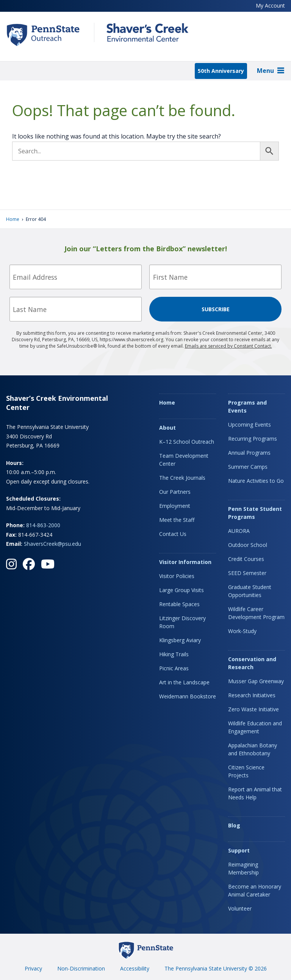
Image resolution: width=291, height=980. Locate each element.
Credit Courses (246, 559)
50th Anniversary (221, 71)
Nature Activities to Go (256, 481)
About (167, 428)
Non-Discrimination (81, 968)
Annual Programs (249, 453)
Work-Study (242, 631)
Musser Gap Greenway (256, 681)
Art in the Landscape (184, 682)
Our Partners (175, 492)
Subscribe (216, 309)
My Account (270, 6)
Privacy (33, 968)
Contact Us (173, 534)
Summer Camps (248, 467)
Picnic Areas (174, 668)
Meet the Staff (177, 520)
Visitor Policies (177, 576)
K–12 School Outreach (187, 442)
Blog (234, 825)
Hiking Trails (174, 654)
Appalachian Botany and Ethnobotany (253, 749)
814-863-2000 (43, 525)
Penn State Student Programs (255, 513)
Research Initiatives (252, 695)
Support (239, 850)
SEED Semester (247, 573)
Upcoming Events (250, 425)
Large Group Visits (181, 590)
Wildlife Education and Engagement (255, 727)
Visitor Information (185, 562)
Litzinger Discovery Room (182, 622)
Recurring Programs (253, 439)
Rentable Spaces (179, 604)
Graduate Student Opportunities (250, 591)
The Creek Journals (182, 478)
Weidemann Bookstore (188, 696)
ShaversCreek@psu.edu (52, 544)
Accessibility (135, 968)
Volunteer (240, 908)
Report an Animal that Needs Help (255, 793)
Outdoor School (248, 545)
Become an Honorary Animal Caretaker (255, 890)
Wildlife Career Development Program (256, 613)
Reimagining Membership (243, 868)
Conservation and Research (252, 663)
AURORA (239, 531)
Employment (175, 506)
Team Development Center (184, 460)
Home (13, 219)
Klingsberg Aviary (180, 640)
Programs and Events (247, 406)
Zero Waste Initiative (253, 709)
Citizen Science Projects (246, 771)
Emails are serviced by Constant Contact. (228, 346)
